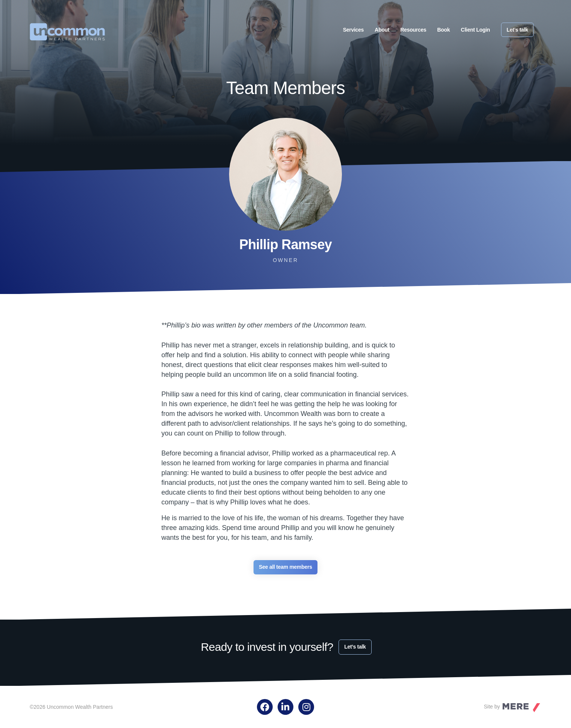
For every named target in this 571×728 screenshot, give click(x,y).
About (382, 30)
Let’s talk (517, 30)
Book (443, 30)
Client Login (475, 30)
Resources (413, 30)
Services (353, 30)
